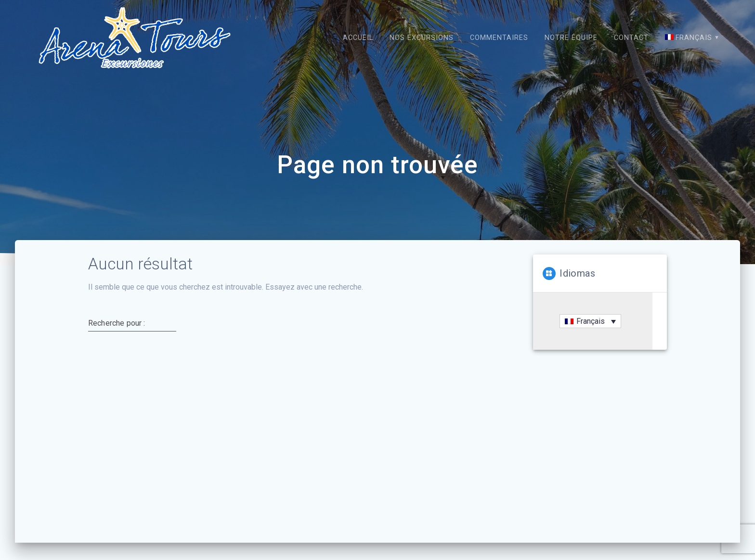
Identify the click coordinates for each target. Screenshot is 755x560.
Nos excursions (422, 38)
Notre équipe (571, 38)
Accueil (358, 38)
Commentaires (499, 38)
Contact (631, 38)
